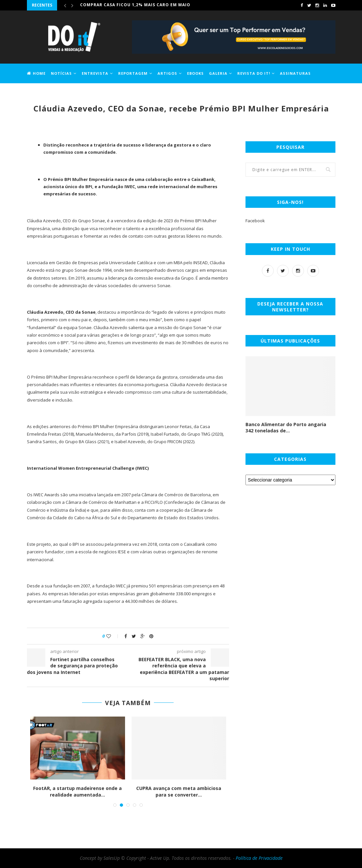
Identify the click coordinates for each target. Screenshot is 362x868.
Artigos (167, 73)
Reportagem (133, 73)
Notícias (61, 73)
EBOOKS (195, 73)
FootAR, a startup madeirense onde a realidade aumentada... (77, 791)
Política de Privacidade (259, 858)
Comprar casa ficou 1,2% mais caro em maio (135, 5)
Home (36, 73)
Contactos (70, 92)
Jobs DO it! (39, 92)
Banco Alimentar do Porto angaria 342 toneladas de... (286, 427)
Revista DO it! (254, 73)
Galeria (218, 73)
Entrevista (95, 73)
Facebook (255, 221)
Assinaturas (295, 73)
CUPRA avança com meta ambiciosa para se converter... (179, 791)
